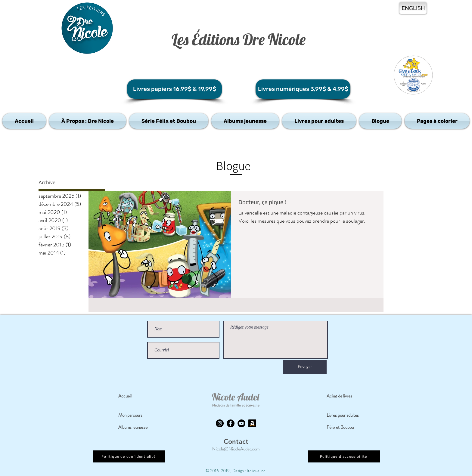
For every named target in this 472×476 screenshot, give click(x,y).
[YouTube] (241, 423)
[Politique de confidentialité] (129, 456)
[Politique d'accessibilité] (344, 456)
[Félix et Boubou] (344, 428)
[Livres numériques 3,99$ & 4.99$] (303, 89)
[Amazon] (252, 423)
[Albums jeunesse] (136, 428)
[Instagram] (220, 423)
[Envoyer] (305, 367)
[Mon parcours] (136, 416)
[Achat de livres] (344, 396)
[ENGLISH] (413, 8)
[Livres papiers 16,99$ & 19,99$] (174, 89)
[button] (88, 121)
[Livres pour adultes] (347, 416)
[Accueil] (136, 396)
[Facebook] (231, 423)
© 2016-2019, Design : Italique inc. (236, 471)
